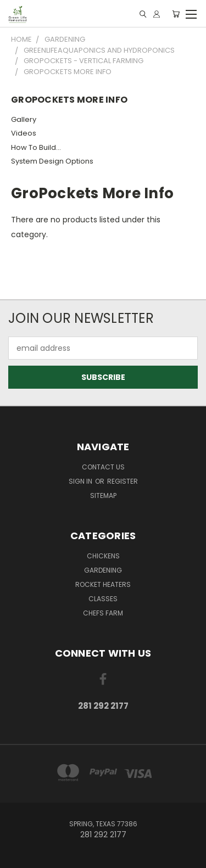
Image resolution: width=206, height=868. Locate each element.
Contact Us (103, 467)
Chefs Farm (103, 613)
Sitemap (103, 495)
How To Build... (36, 147)
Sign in (81, 481)
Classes (103, 599)
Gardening (103, 570)
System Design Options (52, 161)
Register (123, 481)
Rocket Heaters (103, 584)
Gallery (24, 119)
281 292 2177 (103, 706)
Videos (24, 133)
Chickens (103, 556)
